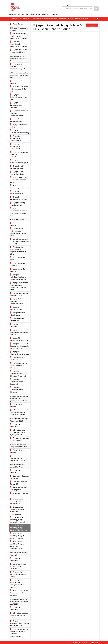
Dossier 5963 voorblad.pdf (16, 451)
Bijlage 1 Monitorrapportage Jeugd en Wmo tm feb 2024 (19, 623)
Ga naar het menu (1, 1)
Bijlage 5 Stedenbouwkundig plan (18, 198)
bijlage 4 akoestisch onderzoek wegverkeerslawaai (18, 301)
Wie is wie (45, 15)
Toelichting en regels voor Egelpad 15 (19, 489)
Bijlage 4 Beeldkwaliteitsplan (16, 192)
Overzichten (35, 15)
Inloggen (95, 643)
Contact (55, 15)
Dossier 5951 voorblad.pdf (16, 224)
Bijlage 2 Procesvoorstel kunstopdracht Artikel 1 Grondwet (18, 584)
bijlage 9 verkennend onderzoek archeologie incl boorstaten (19, 332)
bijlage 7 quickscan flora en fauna (18, 320)
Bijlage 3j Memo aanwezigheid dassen (17, 173)
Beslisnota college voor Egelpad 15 (19, 477)
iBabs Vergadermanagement (78, 643)
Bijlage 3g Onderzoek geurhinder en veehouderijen (19, 155)
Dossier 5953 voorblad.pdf (16, 608)
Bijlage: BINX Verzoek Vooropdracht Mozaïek (19, 51)
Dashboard (12, 15)
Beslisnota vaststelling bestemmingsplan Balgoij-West (19, 89)
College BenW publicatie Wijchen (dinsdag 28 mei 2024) (48, 19)
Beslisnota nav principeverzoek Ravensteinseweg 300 (17, 67)
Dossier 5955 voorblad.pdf (16, 82)
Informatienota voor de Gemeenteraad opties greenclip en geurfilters (19, 412)
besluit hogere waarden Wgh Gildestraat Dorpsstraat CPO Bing (19, 241)
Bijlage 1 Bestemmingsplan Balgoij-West (19, 97)
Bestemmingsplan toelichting (18, 264)
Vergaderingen (23, 15)
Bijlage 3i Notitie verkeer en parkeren (17, 167)
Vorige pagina (92, 25)
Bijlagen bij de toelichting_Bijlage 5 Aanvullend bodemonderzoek (17, 545)
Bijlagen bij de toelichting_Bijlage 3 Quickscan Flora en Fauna (19, 528)
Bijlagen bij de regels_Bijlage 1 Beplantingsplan (16, 501)
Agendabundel (16, 24)
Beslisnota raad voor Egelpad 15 (18, 483)
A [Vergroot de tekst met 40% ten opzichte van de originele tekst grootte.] (98, 19)
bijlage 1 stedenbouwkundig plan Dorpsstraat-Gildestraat (18, 277)
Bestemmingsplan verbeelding (18, 270)
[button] (96, 9)
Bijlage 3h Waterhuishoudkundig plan (19, 161)
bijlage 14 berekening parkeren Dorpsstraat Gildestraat (19, 366)
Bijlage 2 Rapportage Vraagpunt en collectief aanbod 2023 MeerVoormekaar (19, 633)
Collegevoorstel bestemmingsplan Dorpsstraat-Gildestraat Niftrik (18, 232)
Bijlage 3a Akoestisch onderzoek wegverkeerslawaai (19, 113)
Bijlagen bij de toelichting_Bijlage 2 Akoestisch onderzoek (17, 520)
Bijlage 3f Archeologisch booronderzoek (15, 147)
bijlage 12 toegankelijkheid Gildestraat (19, 353)
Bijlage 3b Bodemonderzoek (16, 120)
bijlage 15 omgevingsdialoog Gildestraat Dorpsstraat (18, 374)
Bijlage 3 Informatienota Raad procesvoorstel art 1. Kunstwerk (20, 593)
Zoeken (64, 5)
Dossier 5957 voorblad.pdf (16, 425)
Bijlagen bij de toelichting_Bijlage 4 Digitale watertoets (17, 536)
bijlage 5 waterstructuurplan (16, 308)
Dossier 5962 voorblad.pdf (16, 471)
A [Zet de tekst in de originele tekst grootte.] (91, 19)
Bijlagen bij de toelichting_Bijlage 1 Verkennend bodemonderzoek (17, 511)
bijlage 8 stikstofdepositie (15, 325)
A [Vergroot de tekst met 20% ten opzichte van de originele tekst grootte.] (94, 19)
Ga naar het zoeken (0, 1)
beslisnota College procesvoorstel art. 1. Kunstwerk (18, 566)
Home (21, 19)
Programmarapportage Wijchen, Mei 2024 (19, 439)
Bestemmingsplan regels (18, 259)
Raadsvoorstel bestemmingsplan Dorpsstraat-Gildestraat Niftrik (18, 251)
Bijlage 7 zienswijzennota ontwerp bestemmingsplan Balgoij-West (19, 212)
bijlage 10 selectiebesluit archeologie (19, 339)
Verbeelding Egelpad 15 (19, 494)
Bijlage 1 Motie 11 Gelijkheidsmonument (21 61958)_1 (19, 574)
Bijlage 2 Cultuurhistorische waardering (16, 105)
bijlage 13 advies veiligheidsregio (17, 359)
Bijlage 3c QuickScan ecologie (19, 126)
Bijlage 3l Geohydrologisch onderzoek (19, 187)
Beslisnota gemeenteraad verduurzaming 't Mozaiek (19, 44)
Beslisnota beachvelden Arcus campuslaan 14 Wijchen (18, 458)
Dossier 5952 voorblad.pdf (16, 559)
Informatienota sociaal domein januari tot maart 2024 (19, 615)
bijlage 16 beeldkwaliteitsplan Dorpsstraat (16, 382)
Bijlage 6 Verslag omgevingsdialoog (17, 204)
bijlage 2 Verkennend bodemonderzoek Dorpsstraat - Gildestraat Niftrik (19, 286)
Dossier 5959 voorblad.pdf (16, 405)
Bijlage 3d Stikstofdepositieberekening (19, 132)
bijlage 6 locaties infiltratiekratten (17, 314)
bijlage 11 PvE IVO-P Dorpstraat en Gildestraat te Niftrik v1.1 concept (19, 346)
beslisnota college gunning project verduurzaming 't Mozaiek (19, 36)
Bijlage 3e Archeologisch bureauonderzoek (16, 138)
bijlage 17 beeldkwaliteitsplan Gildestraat (16, 390)
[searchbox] (77, 9)
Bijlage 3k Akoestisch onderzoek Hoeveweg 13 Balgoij (19, 180)
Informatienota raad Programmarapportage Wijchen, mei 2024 (18, 432)
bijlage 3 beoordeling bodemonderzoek (19, 294)
